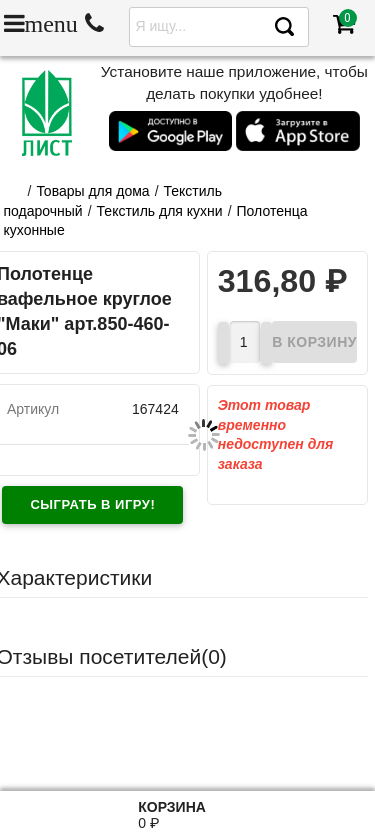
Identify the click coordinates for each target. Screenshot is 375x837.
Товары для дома (92, 191)
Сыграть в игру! (92, 504)
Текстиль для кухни (160, 211)
